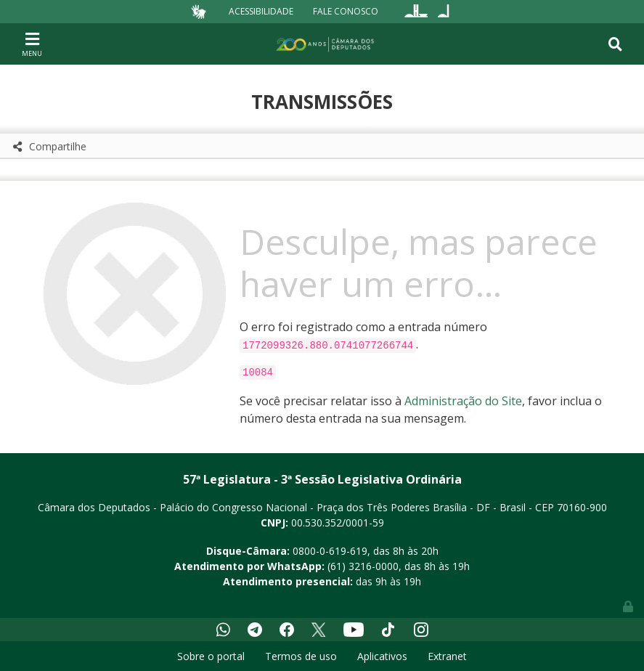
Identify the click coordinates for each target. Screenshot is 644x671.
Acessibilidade (261, 11)
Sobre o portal (211, 656)
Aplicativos (382, 656)
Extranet (447, 656)
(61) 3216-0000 (363, 566)
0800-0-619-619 (330, 551)
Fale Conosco (346, 11)
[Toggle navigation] (32, 44)
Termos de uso (301, 656)
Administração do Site (463, 401)
